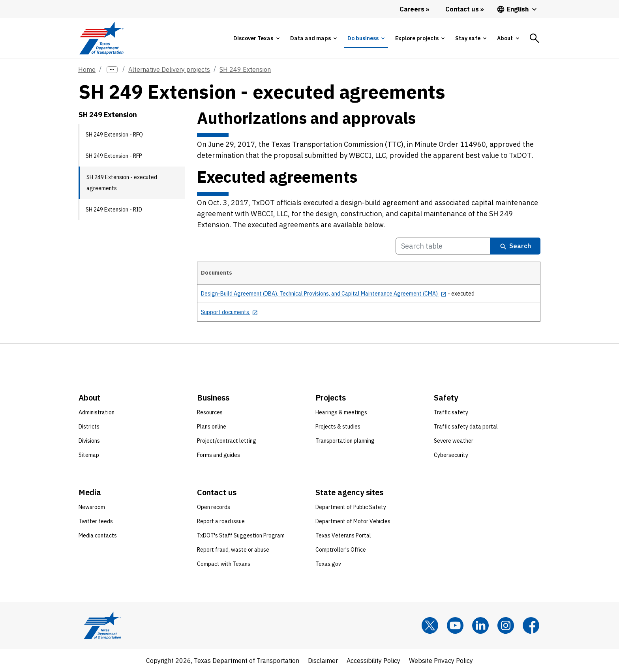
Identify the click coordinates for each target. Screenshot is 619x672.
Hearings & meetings (341, 412)
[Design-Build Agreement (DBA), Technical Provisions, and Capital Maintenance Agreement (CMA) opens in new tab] (324, 294)
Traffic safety (451, 412)
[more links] (112, 70)
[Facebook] (531, 625)
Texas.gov (328, 564)
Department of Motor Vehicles (353, 521)
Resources (210, 412)
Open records (214, 507)
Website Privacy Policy (441, 661)
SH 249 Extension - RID (114, 210)
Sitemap (89, 455)
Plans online (212, 427)
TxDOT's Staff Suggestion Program (241, 535)
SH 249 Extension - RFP (114, 156)
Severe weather (454, 441)
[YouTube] (455, 625)
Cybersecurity (451, 455)
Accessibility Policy (373, 661)
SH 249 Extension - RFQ (114, 135)
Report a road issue (221, 521)
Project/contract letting (227, 441)
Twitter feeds (96, 521)
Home (87, 69)
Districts (89, 427)
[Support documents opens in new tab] (229, 312)
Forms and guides (219, 455)
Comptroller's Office (341, 550)
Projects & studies (338, 427)
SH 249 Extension (245, 69)
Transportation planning (345, 441)
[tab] (256, 38)
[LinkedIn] (480, 625)
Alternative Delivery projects (169, 69)
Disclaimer (323, 661)
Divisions (89, 441)
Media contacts (98, 535)
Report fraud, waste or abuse (233, 550)
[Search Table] (443, 246)
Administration (97, 412)
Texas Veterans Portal (343, 535)
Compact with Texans (224, 564)
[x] (430, 625)
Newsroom (92, 507)
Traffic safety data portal (466, 427)
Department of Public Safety (351, 507)
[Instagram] (506, 625)
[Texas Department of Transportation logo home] (101, 38)
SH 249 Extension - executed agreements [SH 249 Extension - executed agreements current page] (122, 183)
